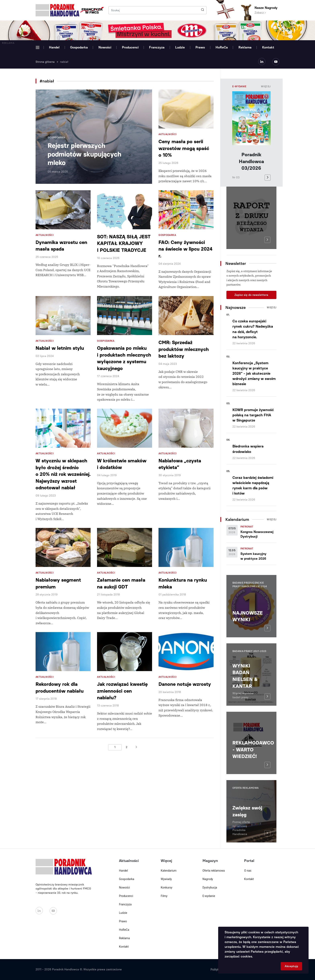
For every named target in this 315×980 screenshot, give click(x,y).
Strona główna (45, 62)
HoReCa (222, 47)
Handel (54, 47)
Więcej (266, 86)
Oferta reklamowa (214, 871)
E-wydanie (209, 896)
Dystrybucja (210, 887)
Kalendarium (169, 871)
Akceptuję (291, 966)
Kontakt (268, 47)
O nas (248, 871)
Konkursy (167, 887)
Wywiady (166, 879)
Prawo (200, 47)
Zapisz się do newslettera (251, 295)
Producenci (130, 47)
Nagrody (208, 879)
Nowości (105, 47)
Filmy (164, 896)
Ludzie (180, 47)
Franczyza (157, 47)
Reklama (245, 47)
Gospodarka (79, 47)
